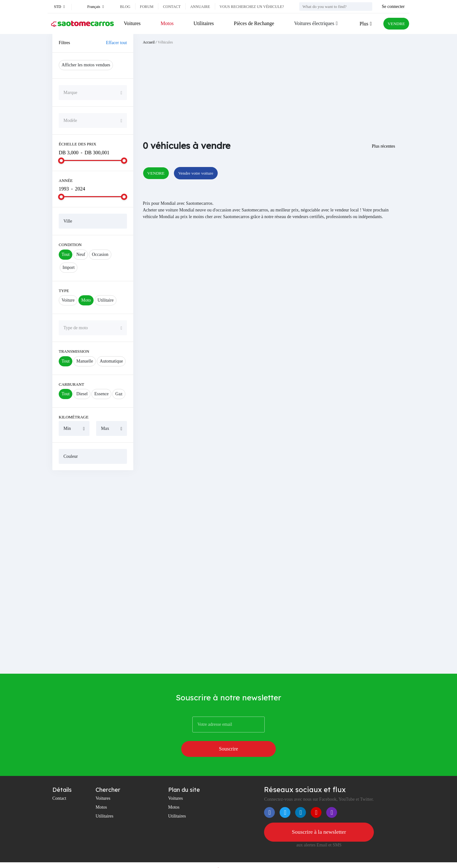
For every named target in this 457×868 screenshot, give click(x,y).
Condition (70, 245)
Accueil (149, 42)
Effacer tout (116, 43)
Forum (147, 7)
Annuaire (200, 7)
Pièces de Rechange (251, 23)
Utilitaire (106, 300)
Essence (101, 394)
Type (64, 291)
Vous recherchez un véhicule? (252, 7)
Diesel (82, 394)
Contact (172, 7)
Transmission (74, 351)
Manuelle (85, 361)
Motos (166, 23)
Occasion (100, 254)
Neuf (81, 254)
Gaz (119, 394)
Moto (86, 300)
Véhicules (165, 42)
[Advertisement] (93, 572)
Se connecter (393, 7)
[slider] (61, 161)
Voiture (68, 300)
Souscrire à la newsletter (319, 815)
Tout (66, 254)
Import (69, 267)
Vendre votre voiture (204, 174)
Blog (125, 7)
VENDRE (394, 24)
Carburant (71, 384)
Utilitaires (202, 23)
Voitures (132, 23)
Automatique (111, 361)
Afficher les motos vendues (86, 65)
